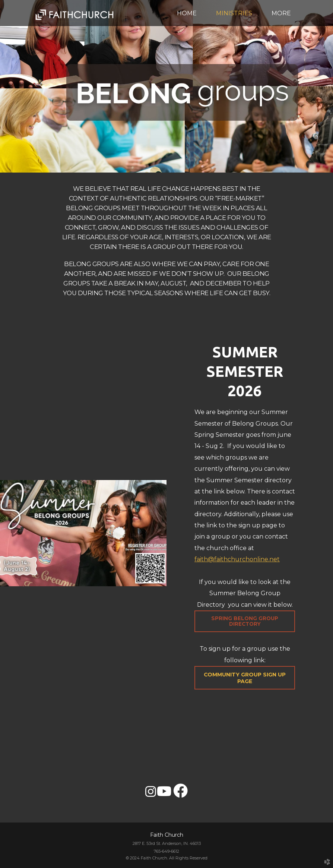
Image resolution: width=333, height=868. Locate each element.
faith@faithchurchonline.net (237, 559)
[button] (245, 678)
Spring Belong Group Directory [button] (245, 621)
